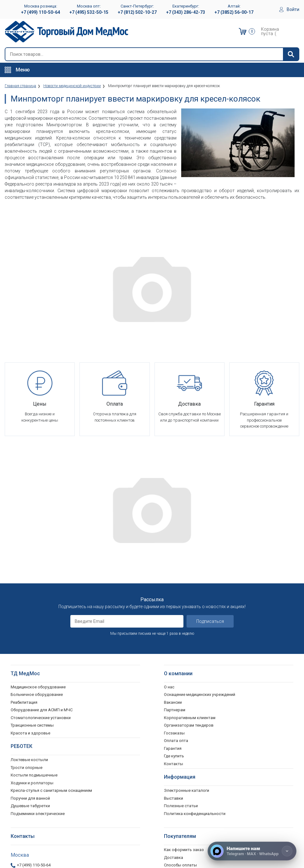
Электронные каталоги (187, 665)
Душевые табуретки (30, 680)
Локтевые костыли (29, 634)
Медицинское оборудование (38, 562)
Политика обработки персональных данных (206, 770)
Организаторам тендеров (189, 600)
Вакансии (173, 577)
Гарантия (173, 623)
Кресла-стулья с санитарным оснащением (51, 665)
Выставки (174, 673)
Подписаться (210, 496)
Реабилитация (24, 577)
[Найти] (291, 54)
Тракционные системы (32, 600)
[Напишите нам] (252, 851)
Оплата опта (176, 615)
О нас (169, 562)
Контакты (174, 638)
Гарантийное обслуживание (191, 747)
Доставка (174, 732)
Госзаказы (174, 608)
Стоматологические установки (41, 592)
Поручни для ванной (30, 673)
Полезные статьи (181, 680)
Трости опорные (27, 642)
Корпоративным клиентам (190, 592)
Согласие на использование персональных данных (213, 778)
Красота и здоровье (30, 608)
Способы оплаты (180, 740)
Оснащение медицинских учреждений (200, 569)
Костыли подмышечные (34, 650)
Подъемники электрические (38, 688)
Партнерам (175, 584)
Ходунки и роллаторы (32, 658)
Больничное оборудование (37, 569)
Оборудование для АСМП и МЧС (42, 584)
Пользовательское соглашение (195, 755)
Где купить (174, 631)
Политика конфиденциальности (195, 763)
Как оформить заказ (184, 724)
